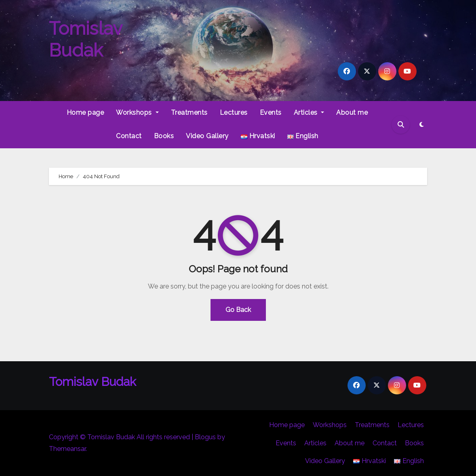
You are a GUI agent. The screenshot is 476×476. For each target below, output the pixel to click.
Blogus (205, 437)
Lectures (234, 113)
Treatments (189, 113)
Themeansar (67, 449)
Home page (85, 113)
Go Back (238, 310)
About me (352, 113)
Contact (129, 136)
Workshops (137, 113)
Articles (309, 113)
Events (271, 113)
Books (164, 136)
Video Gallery (207, 136)
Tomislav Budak (85, 39)
